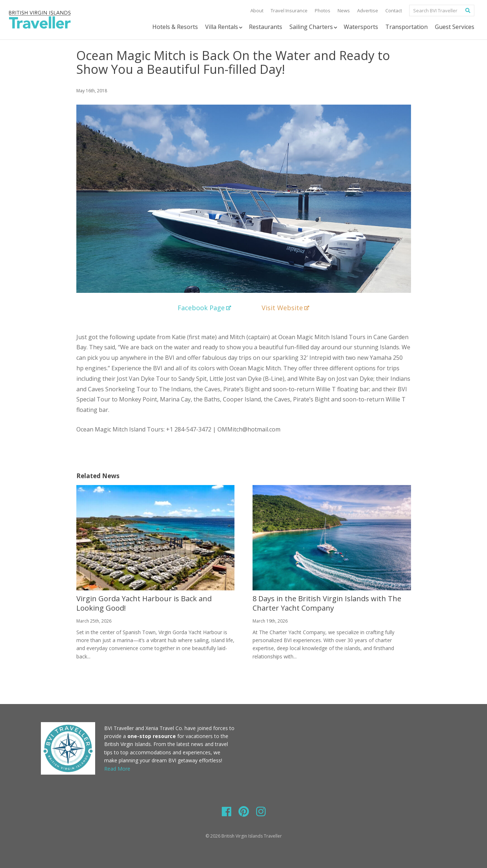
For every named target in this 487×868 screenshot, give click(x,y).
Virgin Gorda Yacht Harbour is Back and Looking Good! (144, 603)
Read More (117, 769)
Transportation (406, 27)
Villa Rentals (224, 27)
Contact (394, 10)
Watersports (361, 27)
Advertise (368, 10)
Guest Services (455, 27)
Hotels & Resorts (175, 27)
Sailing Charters (314, 27)
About (257, 10)
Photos (323, 10)
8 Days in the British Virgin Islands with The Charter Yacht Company (327, 603)
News (344, 10)
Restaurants (266, 27)
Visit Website (285, 308)
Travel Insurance (289, 10)
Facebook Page (204, 308)
